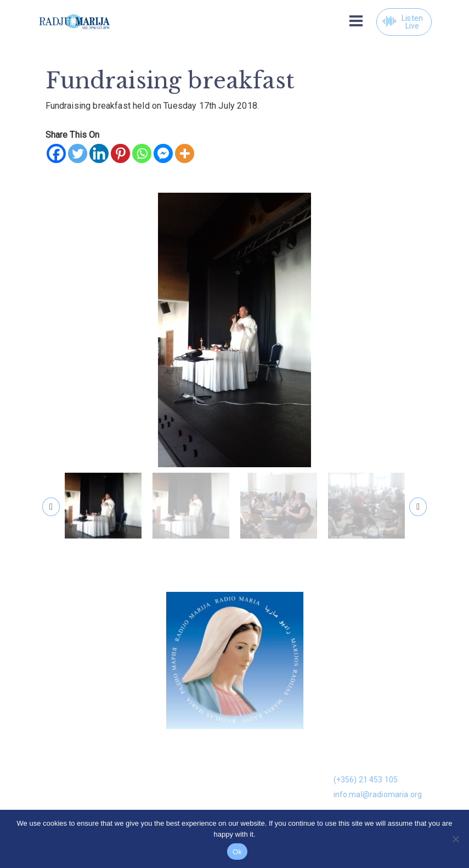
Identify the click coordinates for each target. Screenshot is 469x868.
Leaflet (53, 805)
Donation (57, 752)
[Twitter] (78, 153)
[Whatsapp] (142, 153)
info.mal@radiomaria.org (378, 795)
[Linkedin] (99, 153)
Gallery (151, 779)
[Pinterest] (120, 153)
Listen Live (403, 22)
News (50, 779)
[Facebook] (56, 153)
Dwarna (152, 752)
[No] (455, 839)
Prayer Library (265, 805)
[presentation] (51, 507)
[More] (185, 153)
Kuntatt (251, 779)
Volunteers (160, 805)
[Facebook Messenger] (163, 153)
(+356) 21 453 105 (366, 780)
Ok (237, 852)
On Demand (260, 752)
